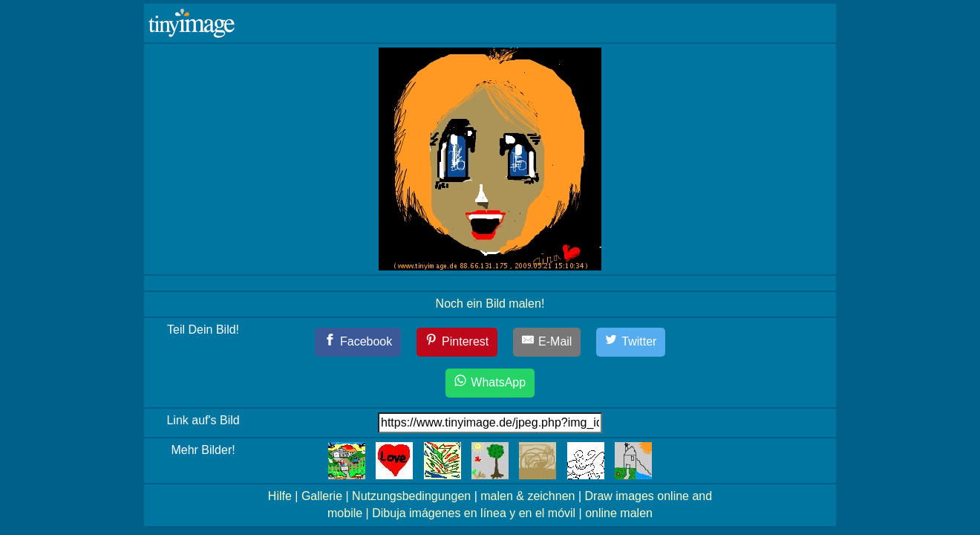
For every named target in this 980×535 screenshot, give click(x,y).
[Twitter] (631, 342)
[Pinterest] (457, 342)
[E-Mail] (547, 342)
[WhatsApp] (490, 383)
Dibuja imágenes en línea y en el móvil (474, 513)
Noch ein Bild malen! (490, 304)
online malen (619, 513)
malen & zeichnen (527, 496)
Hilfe (280, 496)
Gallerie (322, 496)
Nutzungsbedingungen (411, 496)
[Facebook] (358, 342)
